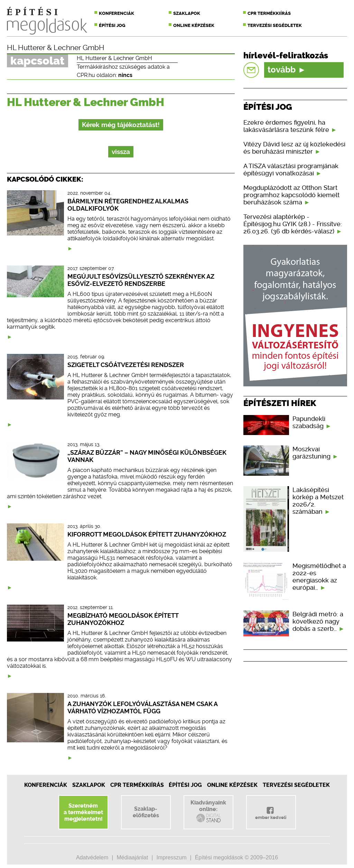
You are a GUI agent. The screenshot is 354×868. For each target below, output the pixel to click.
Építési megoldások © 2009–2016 (236, 857)
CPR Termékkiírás (137, 785)
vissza (121, 152)
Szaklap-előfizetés (146, 812)
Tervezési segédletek (275, 25)
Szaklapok (187, 13)
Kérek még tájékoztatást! (121, 125)
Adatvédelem (92, 857)
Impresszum (171, 857)
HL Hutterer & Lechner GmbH (56, 48)
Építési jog (112, 25)
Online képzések (194, 25)
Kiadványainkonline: (208, 811)
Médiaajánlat (132, 857)
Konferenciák (117, 13)
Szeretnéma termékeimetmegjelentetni (83, 812)
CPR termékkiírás (269, 13)
